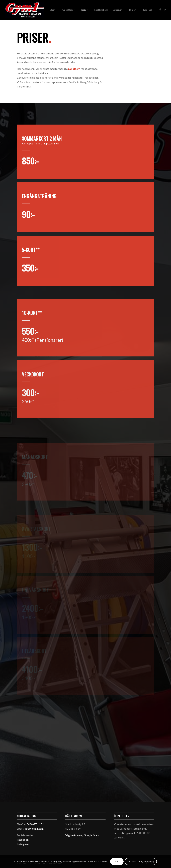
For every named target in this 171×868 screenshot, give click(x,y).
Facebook (23, 840)
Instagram (23, 844)
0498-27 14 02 (35, 824)
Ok (117, 861)
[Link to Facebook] (160, 10)
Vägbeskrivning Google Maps (82, 835)
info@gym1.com (34, 829)
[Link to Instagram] (165, 10)
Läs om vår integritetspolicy (141, 861)
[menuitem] (52, 10)
